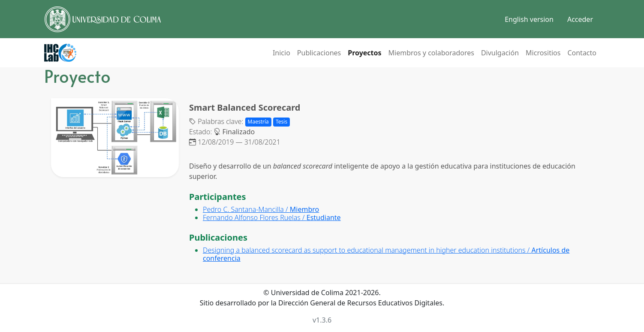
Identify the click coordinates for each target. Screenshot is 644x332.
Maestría (258, 122)
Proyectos (364, 53)
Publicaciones (319, 53)
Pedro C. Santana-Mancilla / (261, 209)
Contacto (582, 53)
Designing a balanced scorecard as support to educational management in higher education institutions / (386, 254)
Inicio (281, 53)
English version (529, 19)
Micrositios (543, 53)
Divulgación (500, 53)
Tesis (281, 122)
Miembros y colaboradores (431, 53)
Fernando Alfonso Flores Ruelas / (272, 217)
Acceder (580, 19)
